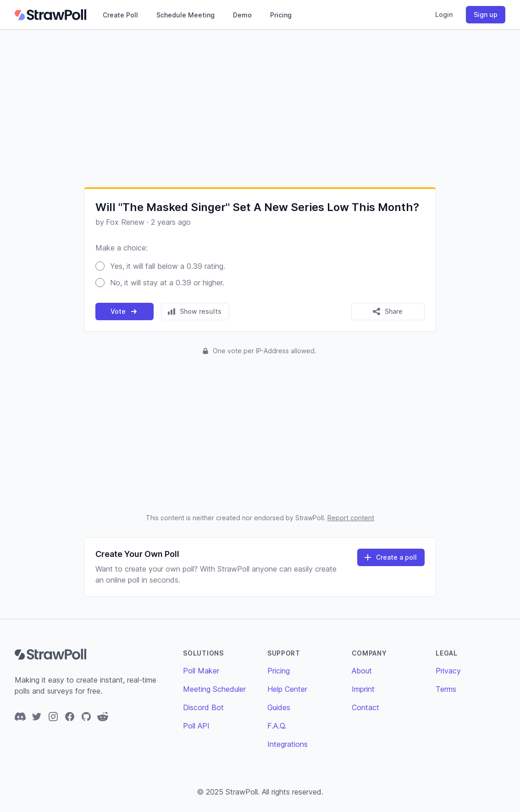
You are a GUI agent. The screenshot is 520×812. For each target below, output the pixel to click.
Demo (242, 15)
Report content (351, 518)
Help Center (287, 689)
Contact (365, 707)
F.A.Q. (277, 726)
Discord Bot (203, 707)
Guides (279, 707)
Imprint (363, 689)
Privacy (448, 671)
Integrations (288, 744)
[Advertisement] (260, 108)
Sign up (486, 14)
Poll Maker (201, 671)
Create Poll (120, 15)
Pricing (281, 15)
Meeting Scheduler (214, 689)
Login (444, 14)
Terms (446, 689)
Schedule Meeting (185, 15)
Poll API (196, 726)
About (362, 671)
